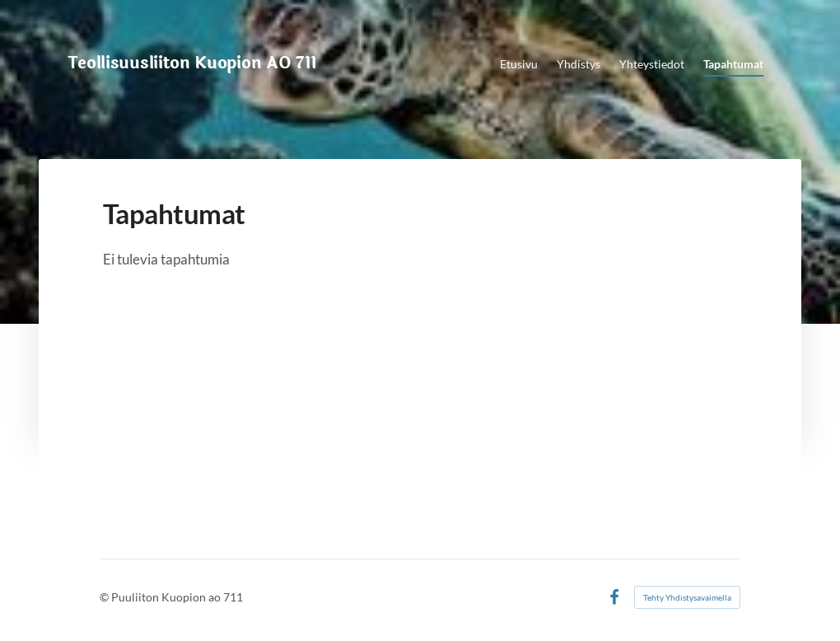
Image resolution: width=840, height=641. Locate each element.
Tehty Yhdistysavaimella (687, 597)
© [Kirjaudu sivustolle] (105, 597)
